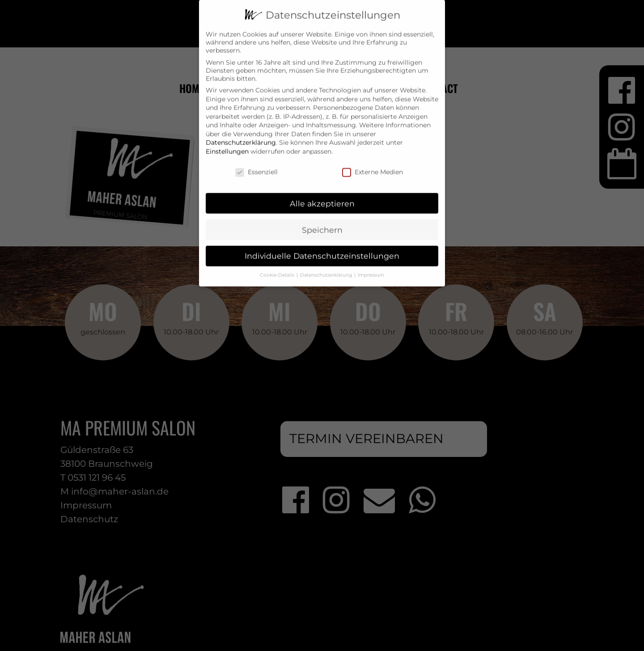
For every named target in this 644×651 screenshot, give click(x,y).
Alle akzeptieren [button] (322, 197)
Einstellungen (227, 144)
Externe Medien (373, 165)
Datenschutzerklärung (241, 136)
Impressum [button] (371, 268)
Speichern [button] (322, 223)
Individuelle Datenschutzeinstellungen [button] (322, 249)
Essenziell (256, 165)
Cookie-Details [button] (278, 268)
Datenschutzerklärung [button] (327, 268)
